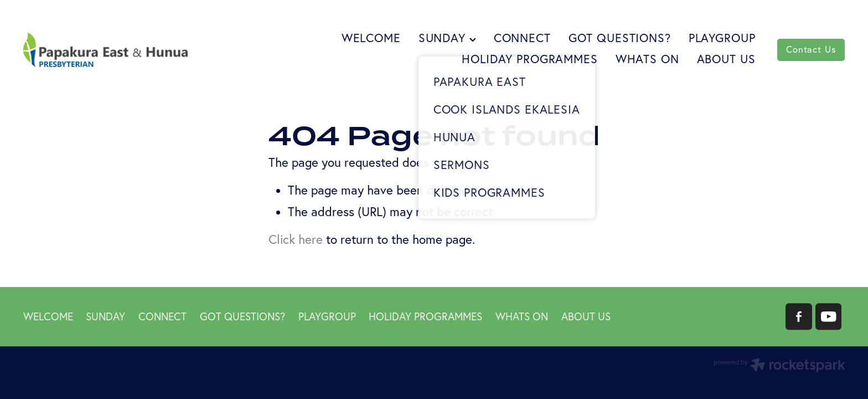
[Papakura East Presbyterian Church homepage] (105, 50)
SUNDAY (447, 38)
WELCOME (371, 38)
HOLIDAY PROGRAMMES (529, 59)
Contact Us (811, 49)
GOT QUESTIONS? (620, 38)
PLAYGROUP (722, 38)
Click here (296, 239)
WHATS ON (647, 59)
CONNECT (522, 38)
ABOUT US (726, 59)
